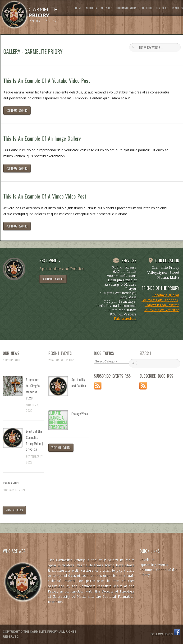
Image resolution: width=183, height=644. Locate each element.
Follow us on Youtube (161, 310)
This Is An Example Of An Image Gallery (42, 138)
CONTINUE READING (17, 111)
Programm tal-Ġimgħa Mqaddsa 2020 (33, 389)
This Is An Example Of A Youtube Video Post (47, 80)
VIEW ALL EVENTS (61, 448)
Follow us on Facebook (160, 300)
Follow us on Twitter (162, 305)
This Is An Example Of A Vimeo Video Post (45, 196)
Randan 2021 (11, 483)
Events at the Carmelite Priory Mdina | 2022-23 (34, 440)
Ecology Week (80, 414)
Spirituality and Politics (79, 382)
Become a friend (166, 295)
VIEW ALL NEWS (14, 510)
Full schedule (125, 319)
